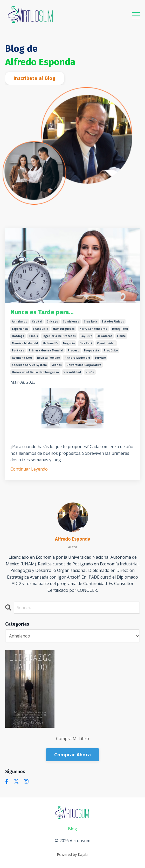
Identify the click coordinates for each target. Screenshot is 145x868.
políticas (18, 350)
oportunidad (106, 343)
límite (121, 336)
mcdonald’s (50, 343)
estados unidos (113, 321)
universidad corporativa (84, 365)
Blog (72, 829)
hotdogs (18, 336)
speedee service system (29, 365)
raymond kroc (22, 358)
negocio (69, 343)
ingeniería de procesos (59, 336)
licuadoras (104, 336)
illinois (33, 336)
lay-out (86, 336)
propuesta (92, 350)
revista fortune (49, 358)
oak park (86, 343)
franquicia (41, 329)
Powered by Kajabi (72, 854)
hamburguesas (64, 329)
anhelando (20, 321)
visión (90, 372)
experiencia (20, 329)
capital (37, 321)
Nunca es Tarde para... (42, 312)
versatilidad (72, 372)
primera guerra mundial (46, 350)
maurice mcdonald (25, 343)
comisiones (71, 321)
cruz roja (91, 321)
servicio (100, 358)
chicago (52, 321)
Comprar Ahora (72, 755)
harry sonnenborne (93, 329)
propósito (111, 350)
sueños (57, 365)
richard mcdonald (77, 358)
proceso (74, 350)
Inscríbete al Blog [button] (35, 78)
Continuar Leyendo (29, 469)
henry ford (120, 329)
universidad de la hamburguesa (35, 372)
